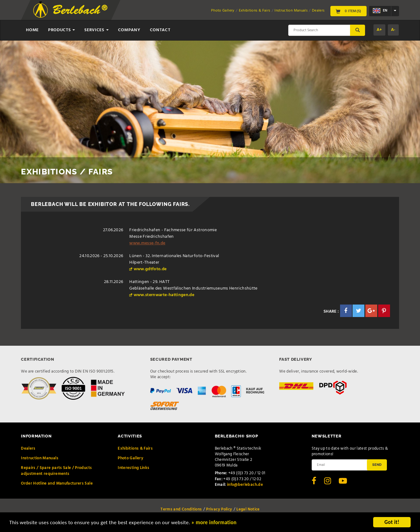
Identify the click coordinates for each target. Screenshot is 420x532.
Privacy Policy (219, 509)
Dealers (318, 11)
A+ (379, 30)
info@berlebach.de (245, 485)
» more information (214, 523)
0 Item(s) (348, 11)
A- (393, 30)
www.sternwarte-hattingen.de (164, 295)
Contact (160, 30)
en (380, 11)
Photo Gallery (223, 11)
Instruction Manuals (291, 11)
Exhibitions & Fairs (255, 11)
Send (377, 465)
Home (32, 30)
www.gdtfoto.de (150, 269)
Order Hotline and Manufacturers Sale (57, 483)
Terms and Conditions (181, 509)
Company (129, 30)
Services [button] (96, 30)
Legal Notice (248, 509)
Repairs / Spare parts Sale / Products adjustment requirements (56, 471)
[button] (346, 311)
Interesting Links (133, 468)
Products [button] (62, 30)
